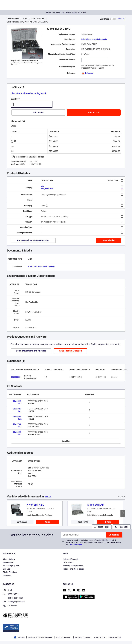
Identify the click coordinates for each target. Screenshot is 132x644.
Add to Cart (94, 112)
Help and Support (70, 559)
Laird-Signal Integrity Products (94, 39)
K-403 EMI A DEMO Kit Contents (42, 267)
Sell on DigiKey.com (11, 566)
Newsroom (8, 575)
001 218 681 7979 (13, 598)
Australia (19, 637)
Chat (7, 590)
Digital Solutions (10, 572)
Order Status (68, 562)
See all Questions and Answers (31, 351)
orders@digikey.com (14, 602)
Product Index (13, 19)
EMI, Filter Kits (38, 19)
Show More (66, 441)
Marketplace (8, 562)
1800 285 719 (11, 594)
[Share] (122, 19)
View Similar (109, 240)
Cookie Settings (115, 637)
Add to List (38, 112)
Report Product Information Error (33, 240)
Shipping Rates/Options (73, 566)
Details (47, 522)
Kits (25, 19)
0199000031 (16, 377)
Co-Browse (10, 606)
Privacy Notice (75, 545)
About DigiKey (9, 559)
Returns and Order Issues (73, 569)
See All (48, 497)
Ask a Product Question (70, 351)
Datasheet (87, 73)
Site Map (7, 569)
